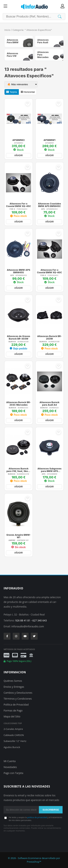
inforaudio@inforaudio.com (28, 626)
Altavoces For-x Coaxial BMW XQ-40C (50, 271)
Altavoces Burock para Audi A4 (50, 404)
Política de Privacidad (16, 705)
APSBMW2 (18, 140)
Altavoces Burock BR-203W (50, 338)
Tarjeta (12, 92)
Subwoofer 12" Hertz (15, 741)
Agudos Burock (12, 747)
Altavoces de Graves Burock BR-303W (19, 338)
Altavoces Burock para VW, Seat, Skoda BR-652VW (19, 470)
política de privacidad (37, 817)
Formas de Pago (13, 710)
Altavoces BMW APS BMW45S (19, 271)
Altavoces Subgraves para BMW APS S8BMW (49, 470)
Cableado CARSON (14, 735)
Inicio (7, 30)
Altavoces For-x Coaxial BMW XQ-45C (19, 205)
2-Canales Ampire (13, 729)
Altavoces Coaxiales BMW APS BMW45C (49, 205)
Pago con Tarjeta (13, 773)
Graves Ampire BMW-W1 (19, 536)
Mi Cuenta (10, 761)
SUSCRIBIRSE (51, 810)
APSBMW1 (49, 140)
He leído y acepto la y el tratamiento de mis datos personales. (35, 819)
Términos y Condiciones (18, 699)
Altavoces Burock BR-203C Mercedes (19, 404)
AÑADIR (19, 155)
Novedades (10, 767)
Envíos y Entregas (14, 687)
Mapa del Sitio (12, 716)
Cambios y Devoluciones (18, 693)
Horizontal (28, 92)
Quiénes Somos (13, 681)
